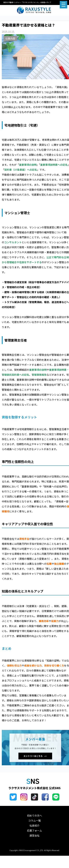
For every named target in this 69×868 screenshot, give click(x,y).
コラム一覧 (34, 820)
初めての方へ (34, 815)
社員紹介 (34, 825)
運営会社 (34, 835)
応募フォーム (34, 830)
